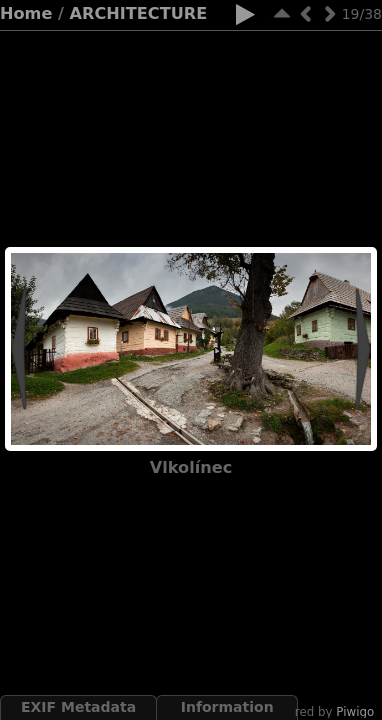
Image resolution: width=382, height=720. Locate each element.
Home (26, 13)
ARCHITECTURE (139, 13)
